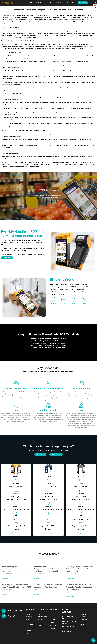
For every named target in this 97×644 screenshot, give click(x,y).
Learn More (7, 258)
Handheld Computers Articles (69, 614)
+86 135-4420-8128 (14, 603)
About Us (53, 607)
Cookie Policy (83, 617)
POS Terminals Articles (67, 624)
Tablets (28, 626)
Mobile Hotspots (29, 607)
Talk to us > (41, 447)
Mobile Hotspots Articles (68, 610)
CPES (27, 629)
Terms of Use (84, 612)
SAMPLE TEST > (56, 447)
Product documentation (43, 607)
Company (70, 3)
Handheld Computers (29, 612)
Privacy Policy (83, 607)
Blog (39, 615)
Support (41, 611)
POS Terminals (29, 622)
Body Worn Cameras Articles (69, 619)
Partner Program (53, 611)
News (52, 615)
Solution (49, 3)
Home (31, 3)
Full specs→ (16, 525)
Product (39, 3)
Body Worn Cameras (29, 617)
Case (39, 618)
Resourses (59, 3)
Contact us (83, 3)
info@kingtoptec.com (15, 608)
